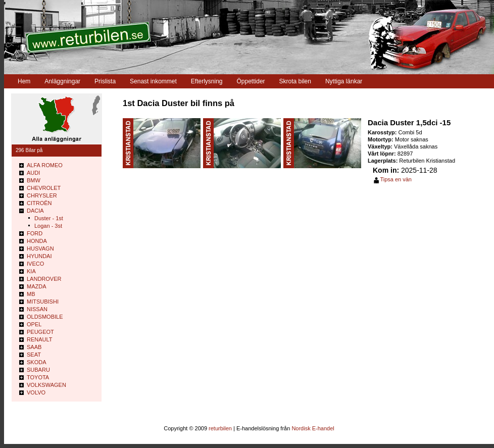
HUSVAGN (40, 248)
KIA (31, 271)
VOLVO (36, 392)
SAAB (34, 347)
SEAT (34, 355)
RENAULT (40, 339)
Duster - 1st (49, 218)
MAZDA (37, 286)
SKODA (37, 362)
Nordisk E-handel (313, 428)
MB (31, 294)
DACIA (35, 211)
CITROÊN (39, 203)
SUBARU (38, 370)
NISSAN (37, 309)
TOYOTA (38, 377)
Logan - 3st (48, 226)
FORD (35, 233)
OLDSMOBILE (45, 317)
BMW (34, 180)
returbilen (220, 428)
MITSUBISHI (43, 302)
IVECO (35, 264)
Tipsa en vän (396, 179)
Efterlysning (207, 81)
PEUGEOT (40, 332)
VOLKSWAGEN (46, 385)
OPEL (34, 324)
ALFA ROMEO (45, 165)
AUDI (33, 173)
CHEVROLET (44, 188)
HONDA (37, 241)
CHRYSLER (42, 195)
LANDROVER (44, 279)
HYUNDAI (39, 256)
